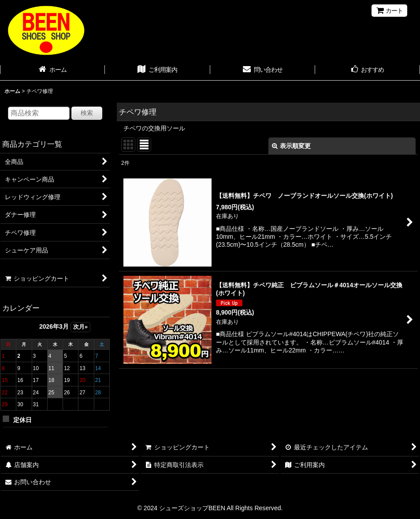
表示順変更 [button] (291, 146)
